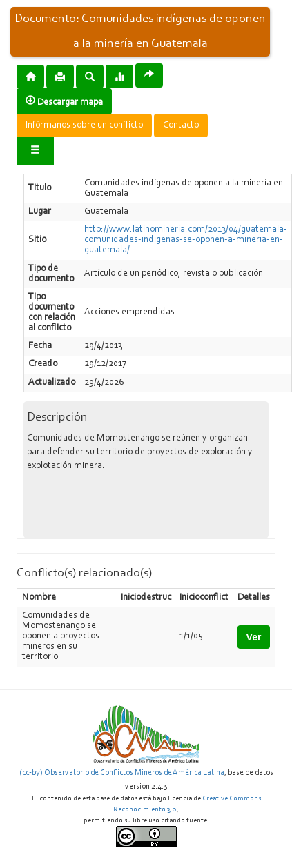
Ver (254, 637)
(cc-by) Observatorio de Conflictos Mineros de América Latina (122, 773)
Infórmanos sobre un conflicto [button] (84, 125)
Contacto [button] (181, 125)
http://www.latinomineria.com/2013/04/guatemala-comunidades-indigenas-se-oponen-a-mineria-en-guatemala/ (186, 240)
